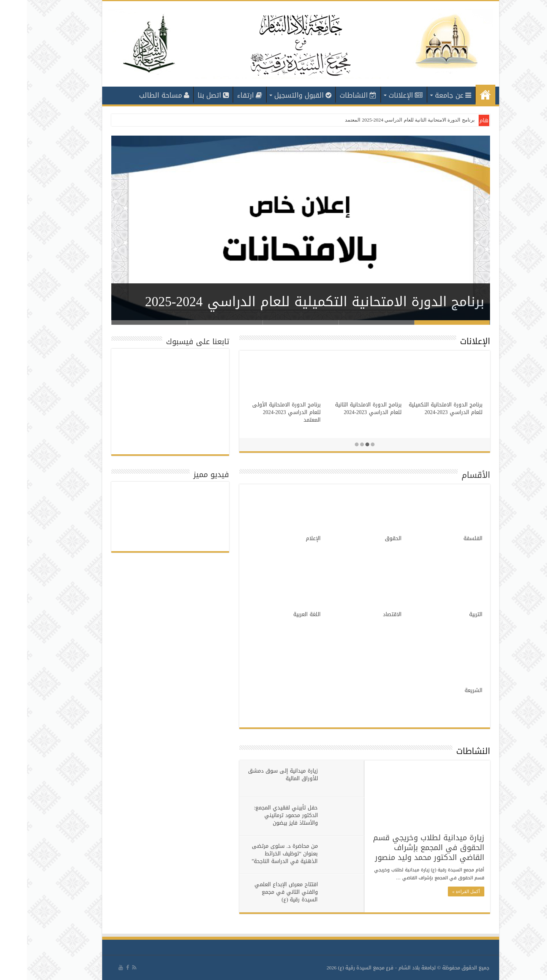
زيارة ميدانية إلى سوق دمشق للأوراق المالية (256, 775)
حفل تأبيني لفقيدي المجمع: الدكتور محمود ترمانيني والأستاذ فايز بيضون (259, 815)
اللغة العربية (280, 614)
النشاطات (331, 95)
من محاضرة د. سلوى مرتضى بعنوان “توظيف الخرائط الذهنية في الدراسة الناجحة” (258, 854)
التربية (449, 614)
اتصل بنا (186, 95)
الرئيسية (458, 95)
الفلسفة (446, 538)
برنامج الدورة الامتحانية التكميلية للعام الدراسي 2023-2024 (419, 409)
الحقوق (366, 538)
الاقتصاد (365, 614)
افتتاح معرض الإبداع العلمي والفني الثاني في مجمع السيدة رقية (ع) (259, 892)
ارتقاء (223, 95)
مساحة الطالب (137, 95)
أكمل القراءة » (439, 891)
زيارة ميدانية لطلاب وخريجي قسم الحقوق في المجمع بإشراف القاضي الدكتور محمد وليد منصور (402, 847)
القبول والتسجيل (276, 95)
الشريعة (447, 690)
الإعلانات (379, 95)
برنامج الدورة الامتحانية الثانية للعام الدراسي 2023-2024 (341, 409)
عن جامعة (426, 95)
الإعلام (286, 538)
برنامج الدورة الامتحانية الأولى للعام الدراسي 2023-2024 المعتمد (259, 412)
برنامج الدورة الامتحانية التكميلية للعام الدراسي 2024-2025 (288, 302)
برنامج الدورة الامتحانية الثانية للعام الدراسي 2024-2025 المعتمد (383, 120)
